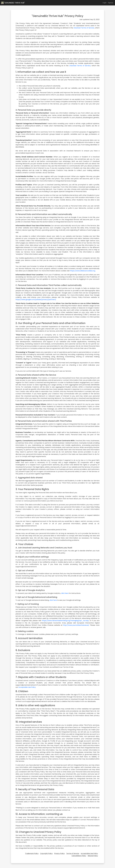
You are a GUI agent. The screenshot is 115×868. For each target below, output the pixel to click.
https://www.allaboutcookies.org (83, 271)
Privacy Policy (59, 853)
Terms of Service (73, 853)
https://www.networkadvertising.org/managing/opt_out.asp (65, 621)
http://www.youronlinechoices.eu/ (76, 625)
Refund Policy (93, 856)
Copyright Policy (46, 853)
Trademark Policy (32, 853)
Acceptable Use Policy (27, 687)
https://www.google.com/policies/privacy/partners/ (36, 300)
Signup (111, 3)
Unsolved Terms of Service (84, 28)
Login (105, 3)
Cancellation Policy (79, 856)
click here (65, 593)
